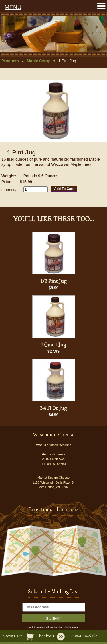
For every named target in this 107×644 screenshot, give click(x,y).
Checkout (45, 636)
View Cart (13, 636)
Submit (53, 618)
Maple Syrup (38, 61)
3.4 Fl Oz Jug (53, 408)
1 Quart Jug (53, 345)
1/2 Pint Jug (54, 281)
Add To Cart (64, 189)
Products (10, 61)
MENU (13, 7)
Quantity (9, 190)
